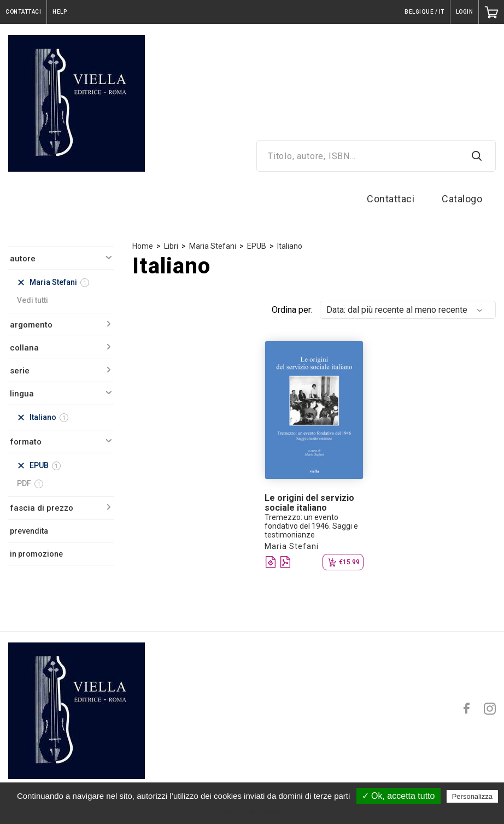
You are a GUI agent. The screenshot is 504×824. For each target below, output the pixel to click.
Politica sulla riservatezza (257, 811)
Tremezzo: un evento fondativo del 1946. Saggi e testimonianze (311, 526)
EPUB (257, 246)
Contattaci (391, 199)
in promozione (36, 554)
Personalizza (472, 796)
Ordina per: (292, 310)
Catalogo (462, 199)
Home (143, 246)
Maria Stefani (213, 246)
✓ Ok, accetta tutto (398, 796)
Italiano (290, 246)
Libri (171, 246)
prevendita (29, 531)
